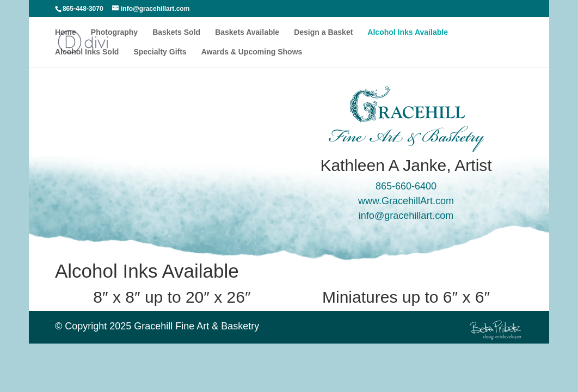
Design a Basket (323, 32)
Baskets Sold (176, 32)
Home (66, 32)
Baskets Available (247, 32)
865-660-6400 (406, 186)
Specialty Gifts (160, 52)
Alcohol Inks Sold (87, 52)
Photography (114, 32)
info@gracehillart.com (406, 216)
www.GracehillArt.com (406, 201)
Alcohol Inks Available (408, 32)
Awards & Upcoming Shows (252, 52)
